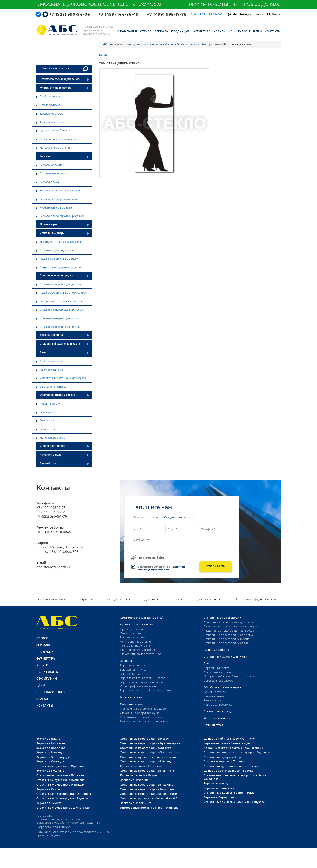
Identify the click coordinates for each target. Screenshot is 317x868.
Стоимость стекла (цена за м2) (64, 79)
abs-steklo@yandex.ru (54, 567)
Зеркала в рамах (48, 182)
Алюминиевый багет (50, 370)
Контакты (273, 31)
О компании (127, 31)
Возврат (178, 599)
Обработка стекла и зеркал (64, 395)
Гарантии (87, 599)
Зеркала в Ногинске (51, 743)
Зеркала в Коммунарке (220, 783)
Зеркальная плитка (133, 670)
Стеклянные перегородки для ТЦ (58, 327)
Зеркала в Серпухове (219, 797)
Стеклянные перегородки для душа (59, 284)
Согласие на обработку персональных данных (68, 823)
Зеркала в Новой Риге (136, 803)
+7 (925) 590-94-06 (70, 14)
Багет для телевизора (51, 387)
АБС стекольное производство (121, 44)
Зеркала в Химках (49, 803)
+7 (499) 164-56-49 (119, 14)
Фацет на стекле (47, 404)
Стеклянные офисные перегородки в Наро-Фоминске (235, 777)
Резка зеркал (45, 429)
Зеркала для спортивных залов (57, 199)
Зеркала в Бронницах (219, 788)
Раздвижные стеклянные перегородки (61, 293)
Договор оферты (209, 599)
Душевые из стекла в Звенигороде (229, 771)
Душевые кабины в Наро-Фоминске (229, 739)
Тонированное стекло (51, 122)
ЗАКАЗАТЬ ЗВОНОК (206, 14)
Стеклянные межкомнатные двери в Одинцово (237, 752)
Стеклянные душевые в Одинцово (61, 766)
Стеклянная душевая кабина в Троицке (231, 766)
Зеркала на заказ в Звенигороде (227, 743)
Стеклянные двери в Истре (223, 757)
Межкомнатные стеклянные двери (58, 242)
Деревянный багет (49, 361)
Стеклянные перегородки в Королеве (147, 789)
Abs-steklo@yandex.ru (248, 15)
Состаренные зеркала (51, 173)
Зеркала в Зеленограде (53, 757)
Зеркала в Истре (48, 789)
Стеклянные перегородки (64, 275)
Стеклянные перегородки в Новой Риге (148, 794)
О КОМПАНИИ (47, 678)
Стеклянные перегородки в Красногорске (150, 743)
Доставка (151, 599)
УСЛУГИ (220, 31)
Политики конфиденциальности (161, 568)
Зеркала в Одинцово (51, 761)
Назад (103, 55)
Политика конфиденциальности (258, 599)
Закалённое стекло (49, 114)
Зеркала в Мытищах (50, 752)
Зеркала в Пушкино (50, 771)
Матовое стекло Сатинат (53, 148)
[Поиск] (85, 69)
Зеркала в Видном (49, 739)
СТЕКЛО (146, 31)
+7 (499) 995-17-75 (167, 14)
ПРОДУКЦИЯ (180, 31)
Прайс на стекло (48, 97)
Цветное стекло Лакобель (53, 131)
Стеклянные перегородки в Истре (145, 739)
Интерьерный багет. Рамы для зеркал (61, 378)
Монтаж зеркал (64, 224)
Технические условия (51, 599)
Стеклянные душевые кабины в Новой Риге (151, 798)
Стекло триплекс (48, 105)
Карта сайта (44, 816)
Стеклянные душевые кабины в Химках (148, 757)
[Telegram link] (38, 14)
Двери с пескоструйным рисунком (58, 267)
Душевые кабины (64, 335)
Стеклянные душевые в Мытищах (60, 785)
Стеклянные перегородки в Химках (145, 748)
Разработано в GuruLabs (53, 827)
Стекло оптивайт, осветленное (56, 139)
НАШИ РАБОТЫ (239, 31)
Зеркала (64, 156)
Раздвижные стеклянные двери (57, 259)
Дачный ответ (64, 463)
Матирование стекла (50, 438)
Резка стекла (45, 421)
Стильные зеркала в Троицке (224, 761)
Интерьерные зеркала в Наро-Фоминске (149, 808)
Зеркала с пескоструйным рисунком (59, 216)
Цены (257, 31)
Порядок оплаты (119, 599)
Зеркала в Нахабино (134, 780)
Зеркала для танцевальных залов (58, 191)
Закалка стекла (47, 412)
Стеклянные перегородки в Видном (62, 798)
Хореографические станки (53, 208)
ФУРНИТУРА (202, 31)
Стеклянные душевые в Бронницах (229, 793)
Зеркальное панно (49, 165)
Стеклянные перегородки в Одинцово (64, 794)
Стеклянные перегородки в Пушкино (147, 785)
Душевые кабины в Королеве (141, 766)
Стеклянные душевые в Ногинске (60, 780)
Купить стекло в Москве (64, 88)
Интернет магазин (64, 455)
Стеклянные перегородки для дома (59, 310)
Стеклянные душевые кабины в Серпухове (234, 802)
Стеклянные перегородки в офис (58, 318)
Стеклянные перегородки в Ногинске (147, 771)
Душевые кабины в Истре (138, 775)
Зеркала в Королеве (51, 748)
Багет (64, 352)
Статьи (42, 699)
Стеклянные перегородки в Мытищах (147, 761)
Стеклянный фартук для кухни (64, 344)
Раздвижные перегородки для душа (59, 301)
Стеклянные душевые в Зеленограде (63, 808)
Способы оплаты (51, 692)
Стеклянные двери (64, 233)
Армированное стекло (135, 642)
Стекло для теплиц (64, 446)
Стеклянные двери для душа (55, 250)
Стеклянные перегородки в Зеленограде (150, 752)
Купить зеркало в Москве (158, 44)
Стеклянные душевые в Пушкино (60, 775)
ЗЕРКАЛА (161, 31)
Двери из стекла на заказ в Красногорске (233, 748)
